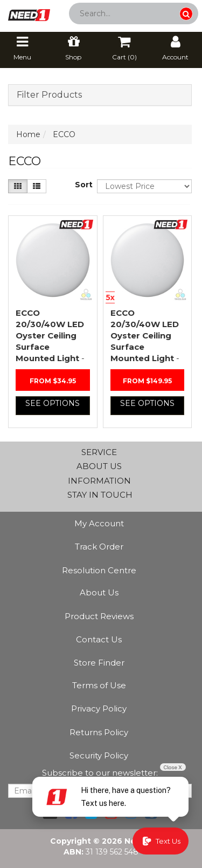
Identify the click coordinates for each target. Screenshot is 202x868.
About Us (99, 592)
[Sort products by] (144, 186)
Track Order (99, 547)
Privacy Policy (99, 708)
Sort (82, 185)
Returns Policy (99, 732)
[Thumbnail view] (18, 186)
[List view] (37, 186)
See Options (53, 403)
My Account (99, 523)
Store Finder (99, 663)
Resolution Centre (99, 570)
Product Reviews (99, 616)
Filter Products (49, 95)
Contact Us (99, 639)
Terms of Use (99, 685)
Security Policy (99, 755)
